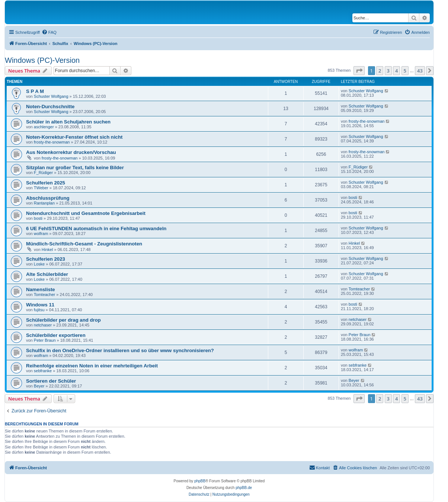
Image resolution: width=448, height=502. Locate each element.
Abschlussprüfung (48, 198)
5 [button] (405, 71)
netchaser (43, 325)
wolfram (41, 234)
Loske (39, 264)
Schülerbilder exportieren (56, 335)
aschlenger (44, 127)
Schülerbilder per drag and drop (63, 320)
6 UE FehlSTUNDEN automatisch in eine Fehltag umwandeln (96, 229)
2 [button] (380, 71)
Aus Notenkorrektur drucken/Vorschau (71, 152)
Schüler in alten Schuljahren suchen (68, 122)
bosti (353, 197)
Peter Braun (45, 340)
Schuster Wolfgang (51, 96)
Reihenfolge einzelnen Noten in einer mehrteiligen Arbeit (92, 366)
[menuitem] (49, 32)
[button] (359, 71)
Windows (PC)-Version (42, 60)
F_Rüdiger (43, 173)
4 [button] (396, 71)
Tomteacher (44, 295)
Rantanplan (44, 203)
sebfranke (43, 371)
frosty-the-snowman (367, 121)
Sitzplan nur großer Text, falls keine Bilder (75, 168)
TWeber (41, 188)
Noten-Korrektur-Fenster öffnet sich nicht (74, 137)
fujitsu (39, 310)
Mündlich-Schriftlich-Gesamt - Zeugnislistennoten (84, 244)
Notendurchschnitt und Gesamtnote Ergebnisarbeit (86, 213)
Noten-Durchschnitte (50, 107)
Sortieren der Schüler (51, 381)
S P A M (35, 91)
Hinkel (47, 250)
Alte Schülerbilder (47, 274)
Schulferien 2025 (46, 183)
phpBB (200, 481)
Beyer (39, 386)
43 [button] (420, 71)
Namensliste (41, 289)
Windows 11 (40, 305)
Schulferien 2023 (46, 259)
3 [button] (388, 71)
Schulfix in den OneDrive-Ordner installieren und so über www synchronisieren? (120, 350)
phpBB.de (244, 488)
